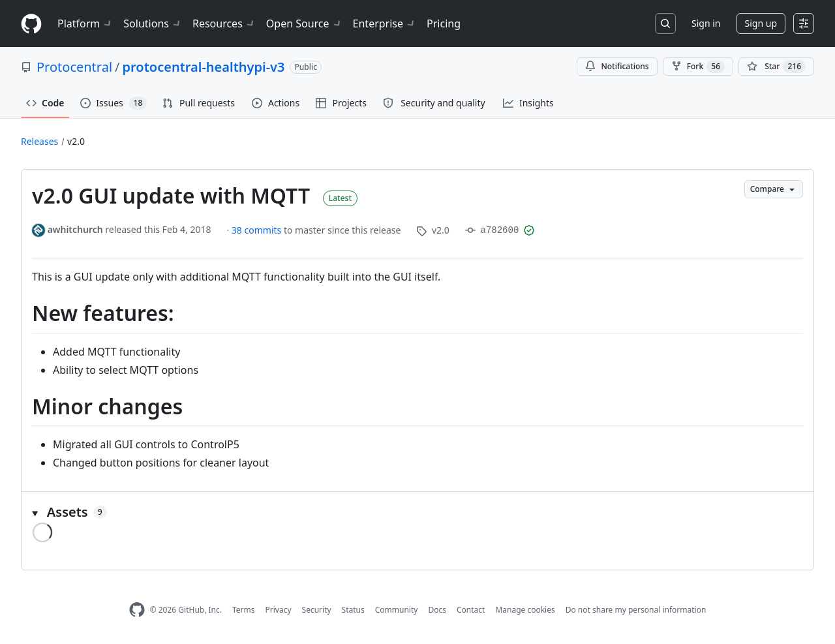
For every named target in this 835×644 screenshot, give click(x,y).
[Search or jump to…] (665, 23)
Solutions (153, 23)
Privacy (279, 610)
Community (397, 610)
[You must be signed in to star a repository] (776, 67)
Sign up (761, 23)
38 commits (258, 230)
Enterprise (385, 23)
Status (353, 610)
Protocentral (74, 67)
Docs (437, 610)
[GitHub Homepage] (137, 610)
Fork (698, 67)
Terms (244, 610)
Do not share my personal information (636, 610)
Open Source (304, 23)
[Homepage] (31, 24)
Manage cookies (525, 610)
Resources (224, 23)
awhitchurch (75, 229)
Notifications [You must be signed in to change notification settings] (617, 66)
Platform (85, 23)
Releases (39, 141)
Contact (471, 610)
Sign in (706, 23)
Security (317, 610)
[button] (417, 512)
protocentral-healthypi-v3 (204, 67)
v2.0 (76, 141)
